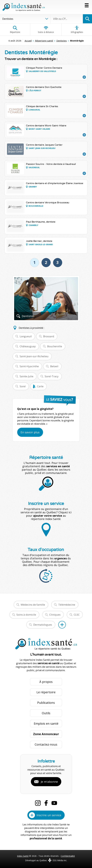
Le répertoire (46, 692)
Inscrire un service (49, 815)
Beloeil (54, 366)
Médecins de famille (33, 605)
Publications (46, 703)
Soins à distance (46, 30)
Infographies (77, 30)
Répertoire (15, 30)
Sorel (23, 386)
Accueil (28, 41)
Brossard (49, 336)
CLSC (77, 615)
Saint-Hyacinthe (29, 366)
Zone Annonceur (46, 734)
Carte (40, 386)
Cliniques (55, 615)
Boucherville (55, 346)
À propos (46, 682)
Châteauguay (28, 346)
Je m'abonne (49, 782)
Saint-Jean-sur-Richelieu (34, 356)
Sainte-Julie (26, 376)
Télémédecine (67, 605)
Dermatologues (43, 625)
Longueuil (26, 336)
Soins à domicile (26, 615)
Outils (46, 713)
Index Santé (23, 856)
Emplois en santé (46, 724)
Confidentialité (68, 856)
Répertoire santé (44, 41)
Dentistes (62, 41)
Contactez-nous (46, 744)
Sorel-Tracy (52, 376)
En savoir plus (30, 432)
